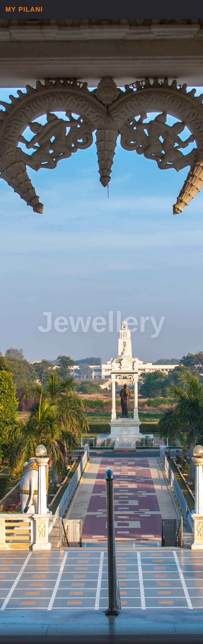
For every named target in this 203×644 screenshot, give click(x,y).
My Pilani (24, 9)
